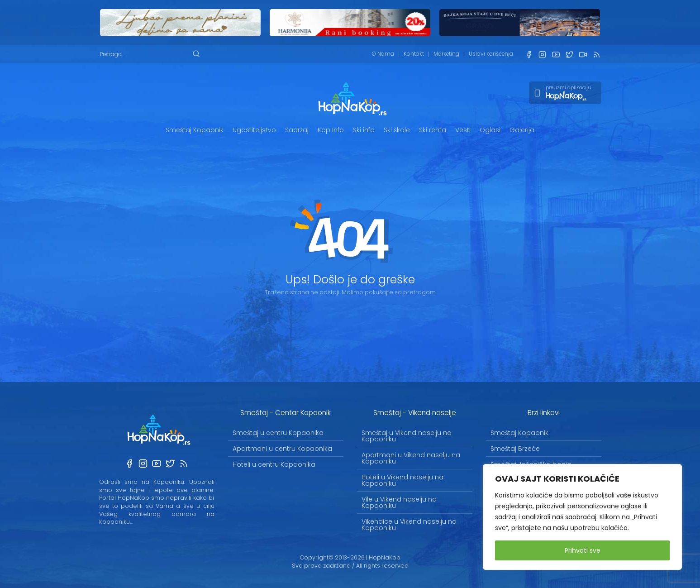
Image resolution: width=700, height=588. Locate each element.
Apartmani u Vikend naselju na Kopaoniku (411, 458)
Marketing (446, 54)
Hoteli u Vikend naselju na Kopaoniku (402, 480)
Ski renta (433, 130)
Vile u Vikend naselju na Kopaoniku (399, 502)
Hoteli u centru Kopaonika (274, 464)
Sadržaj (297, 130)
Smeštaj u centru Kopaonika (278, 433)
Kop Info (331, 130)
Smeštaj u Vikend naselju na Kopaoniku (407, 436)
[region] (582, 517)
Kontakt (414, 54)
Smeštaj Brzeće (515, 449)
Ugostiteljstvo (254, 130)
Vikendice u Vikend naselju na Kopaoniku (409, 525)
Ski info (364, 130)
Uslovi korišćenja (491, 54)
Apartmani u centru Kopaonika (282, 449)
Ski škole (397, 130)
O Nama (383, 54)
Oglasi (490, 130)
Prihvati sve (583, 550)
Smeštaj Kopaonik (195, 130)
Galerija (522, 130)
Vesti (463, 130)
